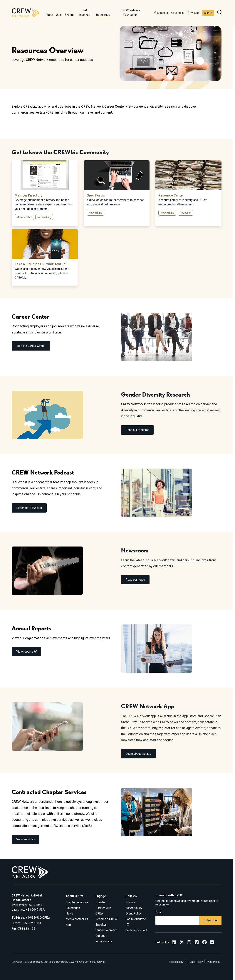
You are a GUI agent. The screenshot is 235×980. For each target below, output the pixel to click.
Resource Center (171, 195)
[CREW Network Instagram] (189, 943)
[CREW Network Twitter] (182, 943)
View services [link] (26, 839)
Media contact (75, 919)
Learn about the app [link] (138, 754)
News (69, 913)
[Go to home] (26, 13)
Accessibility (134, 908)
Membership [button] (24, 217)
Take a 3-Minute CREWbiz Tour (38, 264)
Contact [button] (177, 13)
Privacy (130, 902)
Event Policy (134, 913)
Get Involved (85, 13)
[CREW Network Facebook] (204, 943)
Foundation (73, 908)
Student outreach (106, 930)
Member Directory (28, 195)
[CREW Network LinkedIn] (174, 943)
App (68, 925)
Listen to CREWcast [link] (29, 508)
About (49, 15)
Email (159, 912)
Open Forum (96, 195)
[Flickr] (212, 943)
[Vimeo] (197, 943)
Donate (100, 902)
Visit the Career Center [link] (31, 346)
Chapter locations (77, 902)
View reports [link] (25, 652)
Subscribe (210, 920)
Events (69, 15)
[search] (220, 13)
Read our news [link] (135, 580)
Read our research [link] (137, 430)
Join (59, 15)
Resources (103, 15)
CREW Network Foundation (130, 13)
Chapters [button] (161, 13)
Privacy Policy (195, 962)
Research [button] (186, 213)
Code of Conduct (136, 930)
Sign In (208, 13)
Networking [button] (44, 217)
